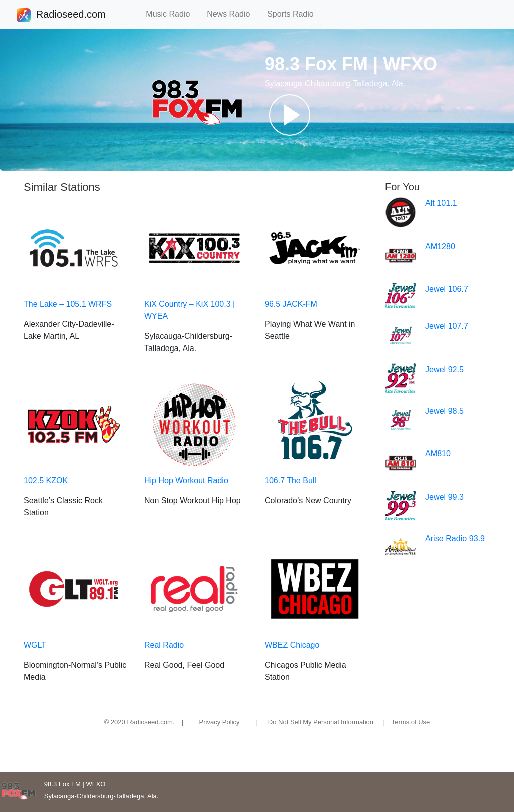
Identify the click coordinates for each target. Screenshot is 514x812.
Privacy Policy (220, 722)
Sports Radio (295, 14)
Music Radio (172, 14)
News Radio (233, 14)
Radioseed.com (71, 15)
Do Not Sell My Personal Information (321, 722)
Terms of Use (411, 722)
